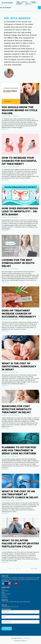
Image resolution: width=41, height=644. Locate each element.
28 (17, 607)
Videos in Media (6, 594)
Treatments (19, 3)
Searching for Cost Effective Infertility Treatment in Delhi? (17, 409)
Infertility (34, 3)
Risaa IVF (24, 641)
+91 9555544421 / (7, 607)
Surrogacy (19, 4)
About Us (24, 2)
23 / (15, 607)
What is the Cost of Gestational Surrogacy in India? (19, 366)
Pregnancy (5, 319)
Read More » (5, 129)
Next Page (35, 569)
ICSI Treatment (6, 500)
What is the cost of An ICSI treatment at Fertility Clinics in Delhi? (20, 494)
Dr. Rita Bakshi (26, 638)
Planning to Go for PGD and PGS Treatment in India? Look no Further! (19, 450)
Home (18, 2)
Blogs (3, 592)
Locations (33, 2)
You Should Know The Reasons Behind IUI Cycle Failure (20, 110)
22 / (13, 607)
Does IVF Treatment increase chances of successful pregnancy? (19, 314)
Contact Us (28, 4)
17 (20, 569)
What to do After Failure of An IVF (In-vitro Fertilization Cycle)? (20, 544)
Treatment (5, 116)
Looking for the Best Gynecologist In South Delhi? (18, 263)
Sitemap (4, 596)
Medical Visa (5, 591)
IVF (27, 3)
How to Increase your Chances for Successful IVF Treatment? (19, 161)
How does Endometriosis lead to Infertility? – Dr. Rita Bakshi (20, 211)
